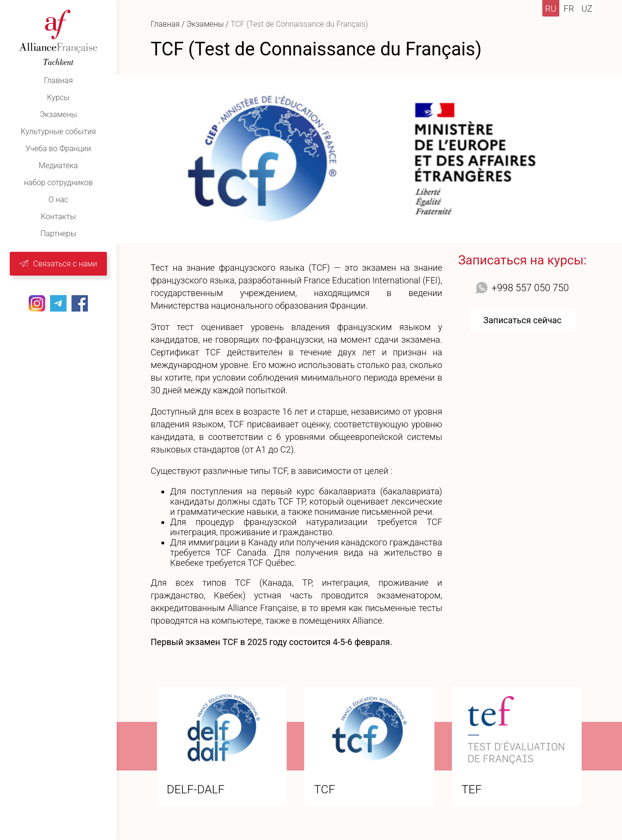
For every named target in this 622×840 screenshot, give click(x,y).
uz (587, 9)
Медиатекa (59, 166)
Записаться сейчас (523, 320)
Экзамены (59, 114)
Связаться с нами (65, 264)
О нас (59, 200)
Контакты (58, 217)
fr (569, 9)
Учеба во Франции (58, 149)
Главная (58, 80)
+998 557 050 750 (530, 288)
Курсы (59, 97)
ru (551, 9)
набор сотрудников (58, 183)
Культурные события (59, 131)
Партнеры (58, 234)
